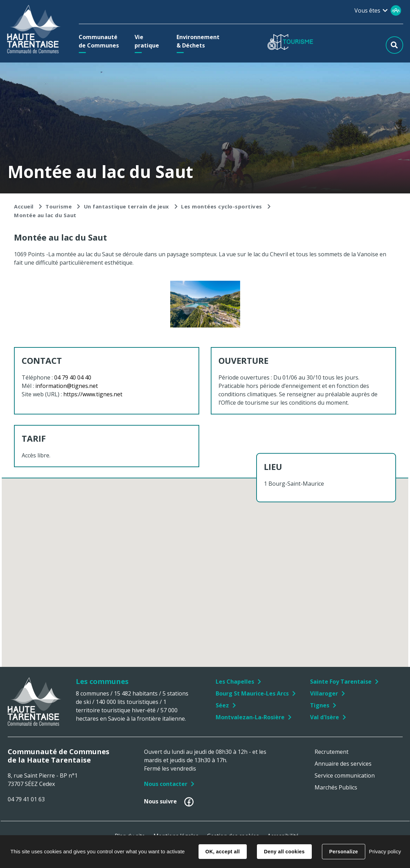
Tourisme (59, 206)
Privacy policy (385, 851)
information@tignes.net (67, 386)
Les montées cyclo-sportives (222, 206)
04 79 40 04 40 (73, 377)
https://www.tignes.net (93, 394)
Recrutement (332, 752)
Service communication (345, 775)
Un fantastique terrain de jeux (127, 206)
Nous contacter (166, 784)
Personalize (344, 852)
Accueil (24, 206)
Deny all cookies (284, 852)
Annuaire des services (343, 764)
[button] (100, 41)
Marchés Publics (336, 787)
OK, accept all (223, 852)
